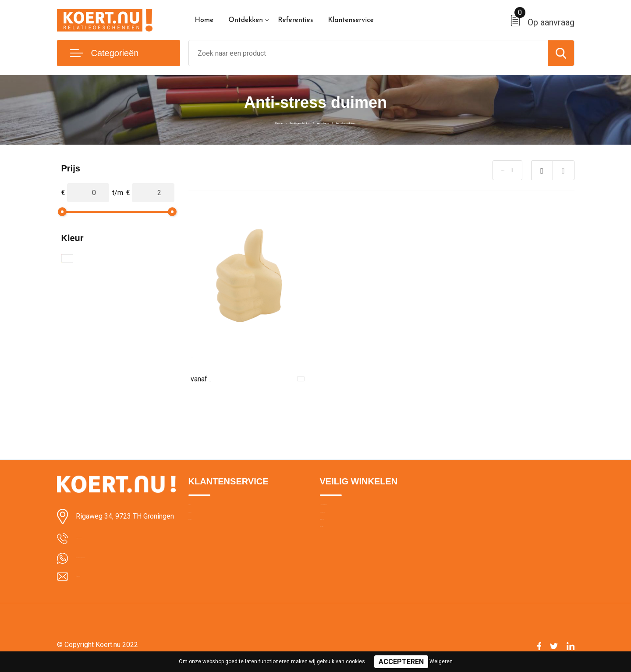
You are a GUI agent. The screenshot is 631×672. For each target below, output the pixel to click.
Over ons (201, 511)
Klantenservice (351, 20)
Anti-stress (328, 122)
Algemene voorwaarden (354, 511)
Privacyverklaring (344, 548)
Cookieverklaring (344, 530)
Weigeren (441, 661)
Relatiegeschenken (276, 122)
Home (204, 20)
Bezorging (203, 548)
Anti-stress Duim (216, 356)
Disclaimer (335, 567)
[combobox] (368, 53)
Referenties (295, 20)
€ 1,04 (210, 378)
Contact (200, 530)
